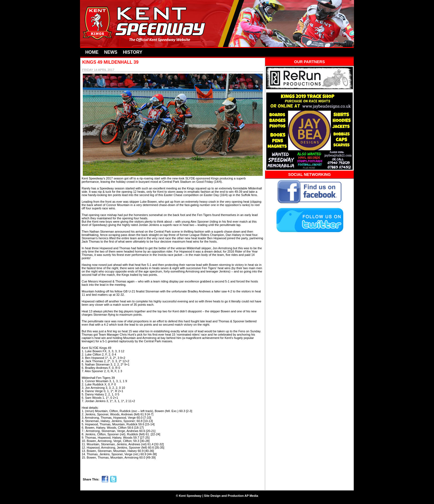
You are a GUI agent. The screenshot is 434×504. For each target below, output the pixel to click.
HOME (92, 52)
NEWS (111, 52)
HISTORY (133, 52)
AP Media (251, 496)
